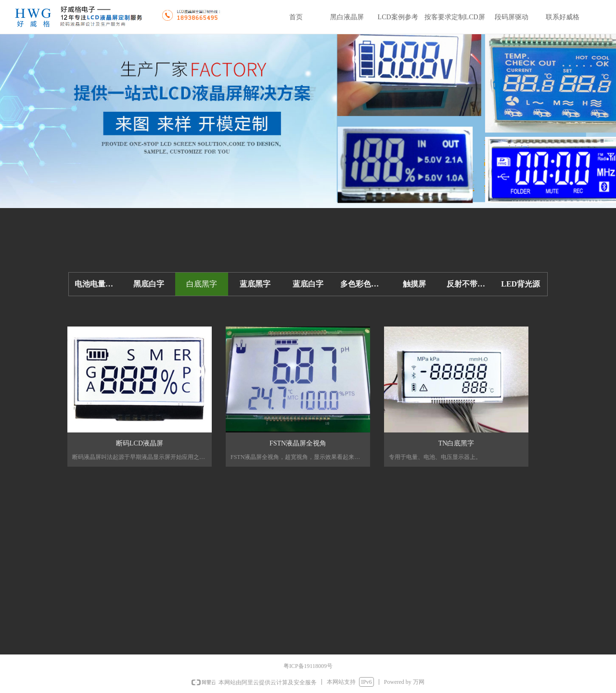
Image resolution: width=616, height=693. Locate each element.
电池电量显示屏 (98, 284)
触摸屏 (414, 284)
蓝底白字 (308, 284)
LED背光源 (520, 284)
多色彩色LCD (364, 284)
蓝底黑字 (255, 284)
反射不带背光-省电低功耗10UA (470, 284)
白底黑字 (202, 284)
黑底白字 (149, 284)
